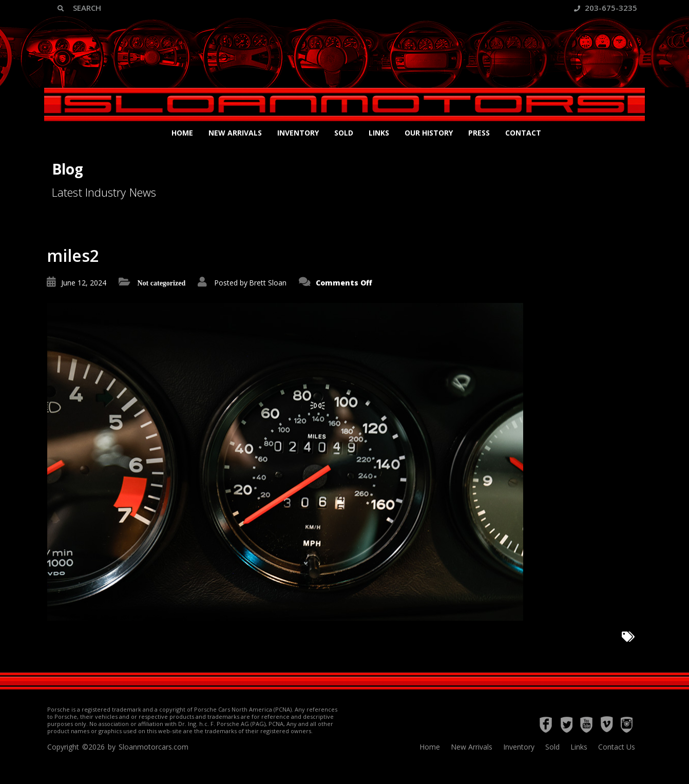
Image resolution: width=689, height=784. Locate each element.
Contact (523, 133)
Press (479, 133)
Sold (344, 133)
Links (379, 133)
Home (182, 133)
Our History (429, 133)
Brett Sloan (268, 283)
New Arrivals (235, 133)
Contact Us (617, 747)
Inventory (298, 133)
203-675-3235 (606, 8)
